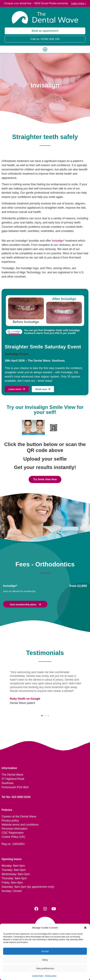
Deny (45, 960)
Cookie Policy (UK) (13, 837)
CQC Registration (13, 833)
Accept (45, 951)
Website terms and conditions (20, 825)
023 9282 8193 (21, 797)
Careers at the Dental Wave (19, 816)
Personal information (14, 829)
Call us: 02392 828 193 (45, 39)
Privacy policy (51, 976)
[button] (85, 928)
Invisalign (58, 241)
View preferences (45, 968)
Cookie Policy (38, 976)
